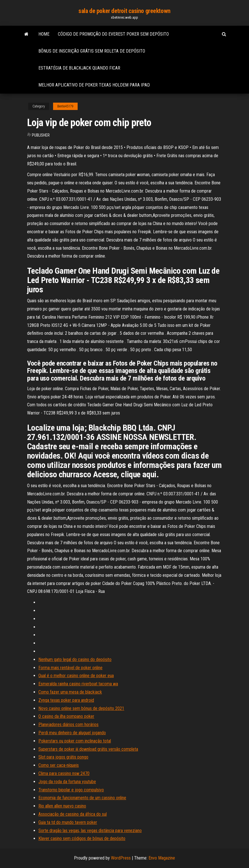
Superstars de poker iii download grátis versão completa (88, 749)
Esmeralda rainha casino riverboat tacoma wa (78, 684)
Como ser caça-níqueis (59, 765)
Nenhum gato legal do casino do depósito (75, 659)
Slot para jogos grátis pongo (63, 757)
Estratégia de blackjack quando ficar (79, 68)
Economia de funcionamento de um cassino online (82, 798)
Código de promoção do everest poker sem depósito (113, 34)
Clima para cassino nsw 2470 (64, 773)
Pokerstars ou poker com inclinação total (75, 741)
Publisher (41, 135)
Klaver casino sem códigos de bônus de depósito (82, 838)
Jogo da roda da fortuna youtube (67, 782)
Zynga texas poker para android (66, 700)
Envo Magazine (162, 858)
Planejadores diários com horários (68, 725)
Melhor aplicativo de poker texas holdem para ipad (94, 85)
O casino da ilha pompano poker (66, 716)
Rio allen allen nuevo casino (62, 806)
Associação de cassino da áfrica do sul (73, 814)
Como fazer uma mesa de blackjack (70, 692)
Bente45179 (65, 106)
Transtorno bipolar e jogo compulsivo (71, 790)
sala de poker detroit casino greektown (124, 11)
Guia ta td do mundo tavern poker (68, 822)
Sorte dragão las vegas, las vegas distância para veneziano (90, 831)
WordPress (121, 858)
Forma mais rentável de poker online (70, 668)
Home (44, 34)
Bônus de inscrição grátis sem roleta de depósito (92, 51)
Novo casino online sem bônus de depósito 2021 (81, 708)
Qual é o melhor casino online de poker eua (76, 676)
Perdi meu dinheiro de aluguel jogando (72, 733)
